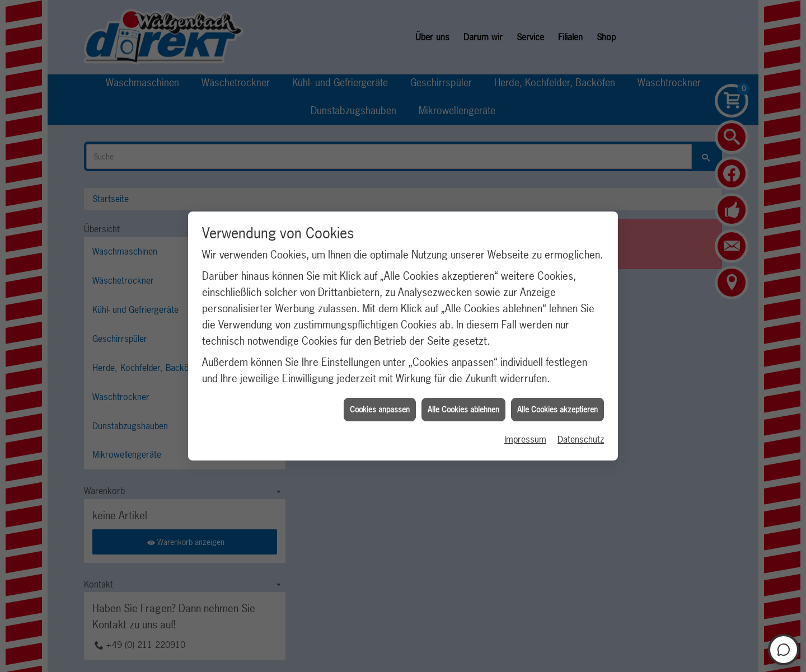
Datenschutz (581, 435)
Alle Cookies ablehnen (463, 406)
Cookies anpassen (380, 406)
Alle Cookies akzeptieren (557, 406)
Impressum (525, 435)
